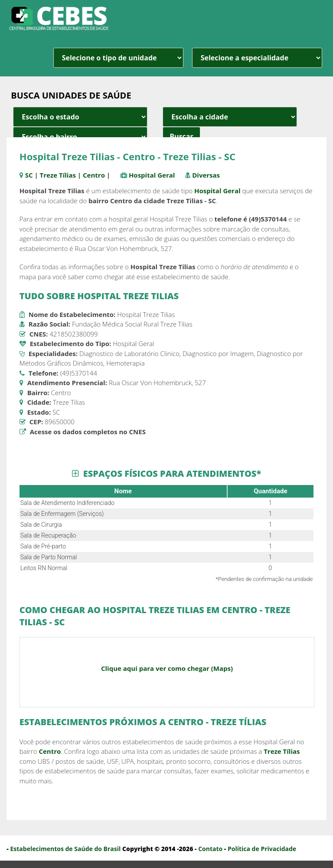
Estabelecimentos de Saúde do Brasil (65, 849)
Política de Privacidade (262, 849)
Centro (94, 175)
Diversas (206, 175)
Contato (210, 849)
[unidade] (118, 58)
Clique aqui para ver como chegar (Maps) (167, 668)
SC (29, 175)
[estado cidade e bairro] (80, 117)
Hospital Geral (152, 175)
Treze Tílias (58, 175)
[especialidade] (257, 58)
